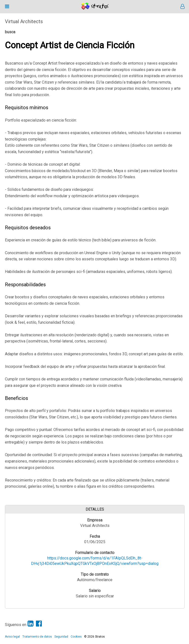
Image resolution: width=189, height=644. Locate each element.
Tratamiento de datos (37, 637)
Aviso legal (12, 637)
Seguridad (61, 637)
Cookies (76, 637)
